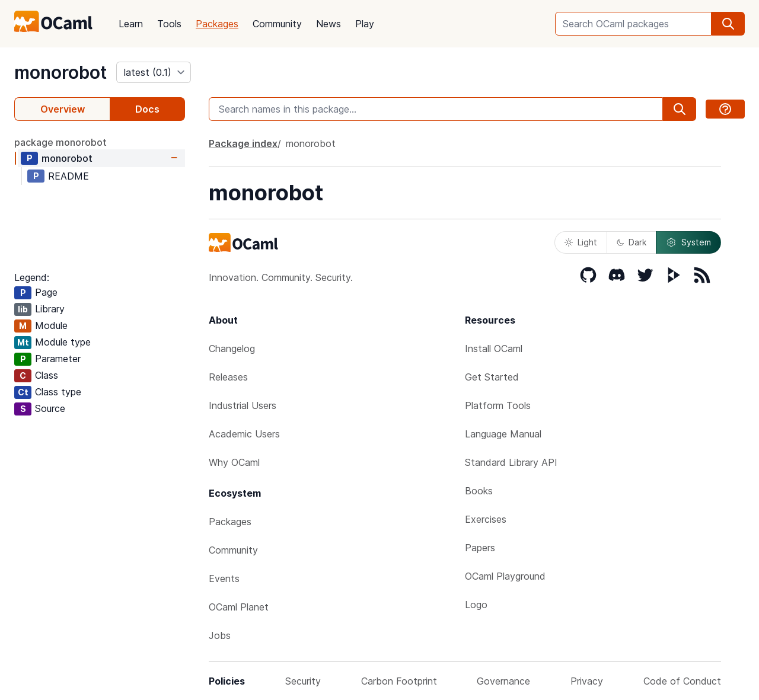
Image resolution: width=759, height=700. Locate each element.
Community (277, 24)
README (68, 176)
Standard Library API (511, 462)
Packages (217, 24)
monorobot (60, 72)
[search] (728, 24)
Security (303, 681)
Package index (243, 143)
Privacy (587, 681)
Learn (131, 24)
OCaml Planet (239, 607)
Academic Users (244, 434)
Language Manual (503, 434)
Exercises (486, 519)
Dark (632, 242)
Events (224, 578)
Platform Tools (498, 405)
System (688, 242)
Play (365, 24)
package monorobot (60, 142)
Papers (480, 548)
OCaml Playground (505, 576)
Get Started (492, 377)
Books (479, 491)
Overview (63, 109)
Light (581, 242)
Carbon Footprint (399, 681)
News (329, 24)
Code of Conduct (682, 681)
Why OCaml (234, 462)
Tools (169, 24)
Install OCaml (494, 349)
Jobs (220, 635)
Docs (147, 109)
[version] (154, 72)
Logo (476, 605)
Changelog (232, 349)
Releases (228, 377)
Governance (503, 681)
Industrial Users (243, 405)
